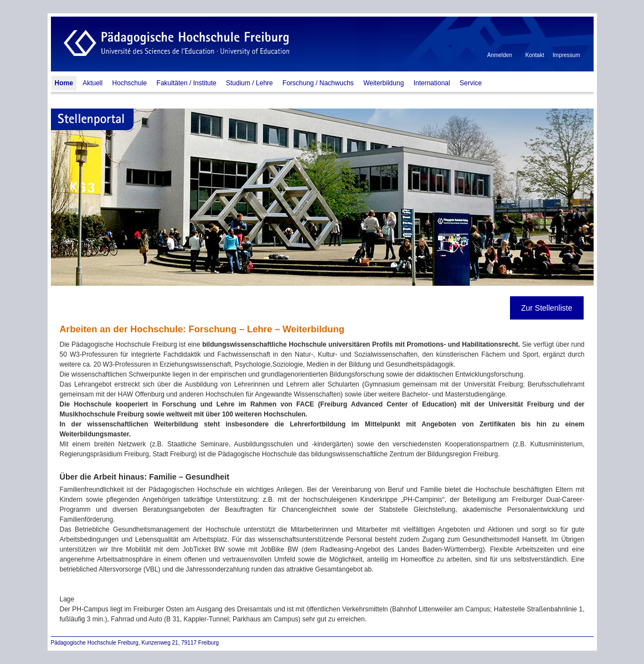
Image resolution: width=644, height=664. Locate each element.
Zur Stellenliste (547, 308)
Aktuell (92, 83)
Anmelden (500, 55)
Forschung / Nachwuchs (318, 83)
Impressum (566, 55)
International (432, 83)
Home (64, 83)
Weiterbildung (383, 83)
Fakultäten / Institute (187, 83)
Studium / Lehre (249, 83)
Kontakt (535, 55)
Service (471, 83)
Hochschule (130, 83)
